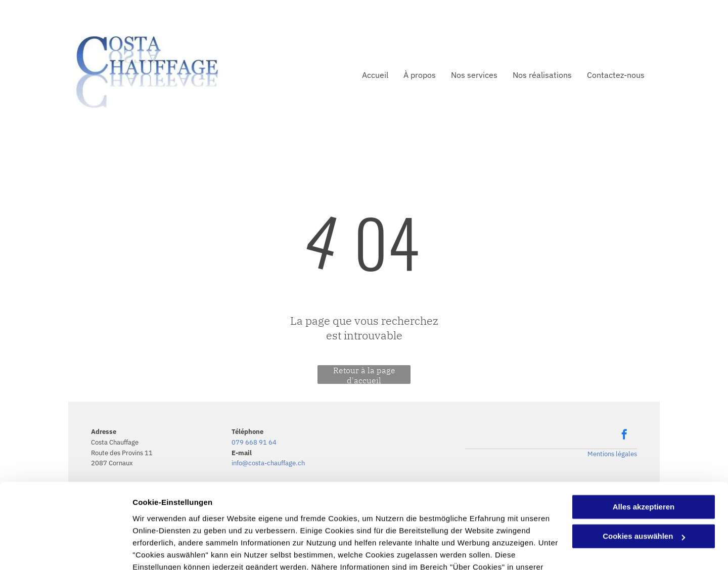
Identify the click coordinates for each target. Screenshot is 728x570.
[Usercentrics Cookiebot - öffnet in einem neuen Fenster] (65, 550)
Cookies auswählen (168, 550)
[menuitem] (368, 75)
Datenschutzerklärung (175, 522)
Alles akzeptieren (644, 450)
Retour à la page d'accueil (364, 375)
